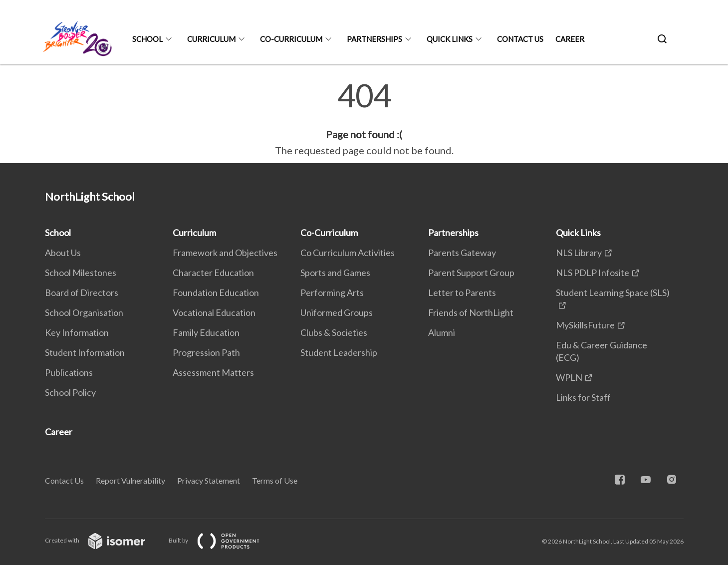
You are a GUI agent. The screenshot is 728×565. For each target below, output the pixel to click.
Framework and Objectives (225, 253)
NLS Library (579, 253)
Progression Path (206, 352)
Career (570, 39)
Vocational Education (214, 312)
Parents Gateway (462, 253)
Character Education (213, 273)
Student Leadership (339, 352)
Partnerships (374, 39)
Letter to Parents (462, 292)
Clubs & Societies (334, 332)
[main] (364, 119)
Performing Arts (332, 292)
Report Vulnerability (130, 480)
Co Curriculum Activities (348, 253)
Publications (69, 372)
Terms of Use (275, 480)
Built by (222, 540)
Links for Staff (583, 397)
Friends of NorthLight (471, 312)
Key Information (77, 332)
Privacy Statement (209, 480)
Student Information (85, 352)
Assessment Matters (213, 372)
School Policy (70, 392)
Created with (103, 540)
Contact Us (520, 39)
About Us (63, 253)
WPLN (569, 377)
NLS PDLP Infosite (593, 273)
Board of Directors (82, 292)
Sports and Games (335, 273)
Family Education (206, 332)
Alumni (442, 332)
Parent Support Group (471, 273)
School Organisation (84, 312)
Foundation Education (216, 292)
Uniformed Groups (337, 312)
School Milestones (81, 273)
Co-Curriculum (291, 39)
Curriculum (211, 39)
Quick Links (450, 39)
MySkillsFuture (585, 325)
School (147, 39)
